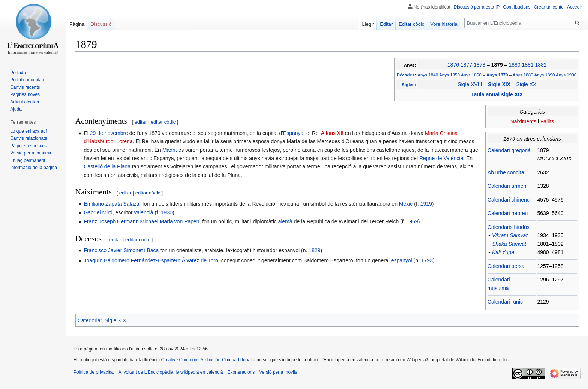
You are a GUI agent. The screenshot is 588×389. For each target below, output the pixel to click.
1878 (479, 65)
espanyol (402, 260)
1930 (167, 212)
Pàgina (77, 24)
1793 (427, 260)
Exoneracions (241, 372)
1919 (426, 204)
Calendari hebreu (508, 213)
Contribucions (517, 7)
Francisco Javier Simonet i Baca (121, 250)
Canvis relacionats (28, 138)
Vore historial (444, 24)
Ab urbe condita (506, 172)
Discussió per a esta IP (477, 7)
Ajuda (16, 109)
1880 (514, 65)
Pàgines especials (28, 146)
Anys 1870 (498, 75)
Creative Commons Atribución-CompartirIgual (206, 360)
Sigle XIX (500, 84)
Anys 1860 (471, 75)
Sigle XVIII (470, 84)
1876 (453, 65)
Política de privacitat (94, 372)
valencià (143, 212)
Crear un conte (549, 7)
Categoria (89, 320)
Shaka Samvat (509, 244)
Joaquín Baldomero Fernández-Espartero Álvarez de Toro (151, 260)
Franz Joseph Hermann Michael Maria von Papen (141, 221)
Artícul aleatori (25, 102)
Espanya (293, 133)
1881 (527, 65)
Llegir (368, 24)
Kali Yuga (503, 252)
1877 (466, 65)
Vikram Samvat (510, 235)
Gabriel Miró (98, 212)
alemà (285, 221)
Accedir (574, 7)
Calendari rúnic (505, 302)
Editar (386, 24)
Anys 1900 (566, 75)
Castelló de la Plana (107, 166)
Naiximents (523, 121)
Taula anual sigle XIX (497, 94)
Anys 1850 (449, 75)
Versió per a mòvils (278, 372)
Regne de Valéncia (441, 158)
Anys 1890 (544, 75)
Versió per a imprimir (31, 153)
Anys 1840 (428, 75)
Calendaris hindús (508, 227)
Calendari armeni (508, 186)
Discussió (101, 24)
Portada (18, 73)
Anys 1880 (523, 75)
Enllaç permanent (28, 160)
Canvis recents (25, 87)
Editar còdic (411, 24)
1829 (314, 250)
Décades (405, 75)
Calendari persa (506, 266)
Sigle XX (526, 84)
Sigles (408, 85)
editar (141, 122)
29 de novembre (109, 133)
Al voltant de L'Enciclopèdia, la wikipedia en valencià (170, 372)
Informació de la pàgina (34, 168)
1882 (541, 65)
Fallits (547, 121)
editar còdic (163, 122)
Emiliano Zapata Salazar (112, 204)
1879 (498, 65)
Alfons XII (332, 133)
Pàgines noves (25, 94)
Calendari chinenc (508, 200)
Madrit (170, 150)
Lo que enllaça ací (28, 131)
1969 (412, 221)
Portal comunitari (27, 80)
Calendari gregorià (509, 150)
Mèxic (406, 204)
